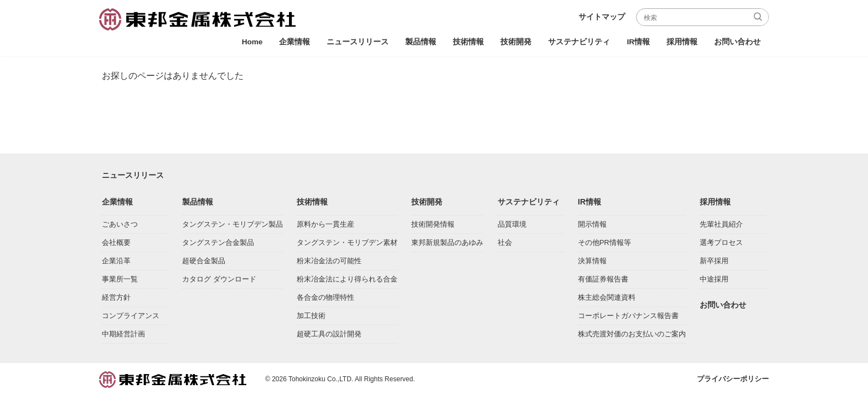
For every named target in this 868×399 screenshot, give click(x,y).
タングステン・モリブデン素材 (347, 245)
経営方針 (116, 300)
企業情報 (294, 42)
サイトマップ (602, 17)
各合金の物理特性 (325, 300)
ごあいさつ (120, 226)
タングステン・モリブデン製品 (232, 226)
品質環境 (512, 226)
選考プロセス (721, 245)
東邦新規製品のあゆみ (447, 245)
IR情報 (638, 42)
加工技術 (311, 318)
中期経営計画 (123, 336)
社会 (505, 245)
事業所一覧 (120, 281)
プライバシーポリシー (733, 381)
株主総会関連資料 (607, 300)
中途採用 (714, 281)
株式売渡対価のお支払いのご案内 (632, 336)
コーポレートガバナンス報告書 (628, 318)
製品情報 (421, 42)
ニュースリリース (358, 42)
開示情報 (592, 226)
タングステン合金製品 (218, 245)
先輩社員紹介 (721, 226)
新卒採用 (714, 263)
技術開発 (516, 42)
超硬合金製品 (204, 263)
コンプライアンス (131, 318)
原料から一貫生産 (325, 226)
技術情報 (468, 42)
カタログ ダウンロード (219, 281)
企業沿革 (116, 263)
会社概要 (116, 245)
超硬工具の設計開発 (329, 336)
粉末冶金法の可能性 (329, 263)
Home (252, 42)
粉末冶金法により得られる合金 (347, 281)
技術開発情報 (433, 226)
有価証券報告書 (603, 281)
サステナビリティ (579, 42)
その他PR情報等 (604, 245)
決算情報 (592, 263)
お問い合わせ (737, 42)
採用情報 (682, 42)
